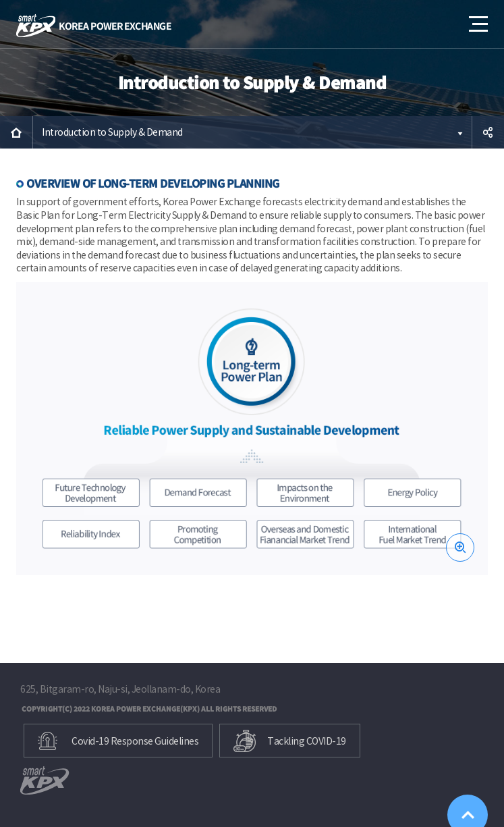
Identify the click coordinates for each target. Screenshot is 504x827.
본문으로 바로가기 (0, 0)
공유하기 (488, 132)
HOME (16, 132)
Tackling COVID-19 (307, 741)
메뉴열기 (477, 19)
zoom (460, 548)
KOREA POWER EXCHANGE (94, 26)
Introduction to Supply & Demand (112, 132)
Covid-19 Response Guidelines (135, 741)
